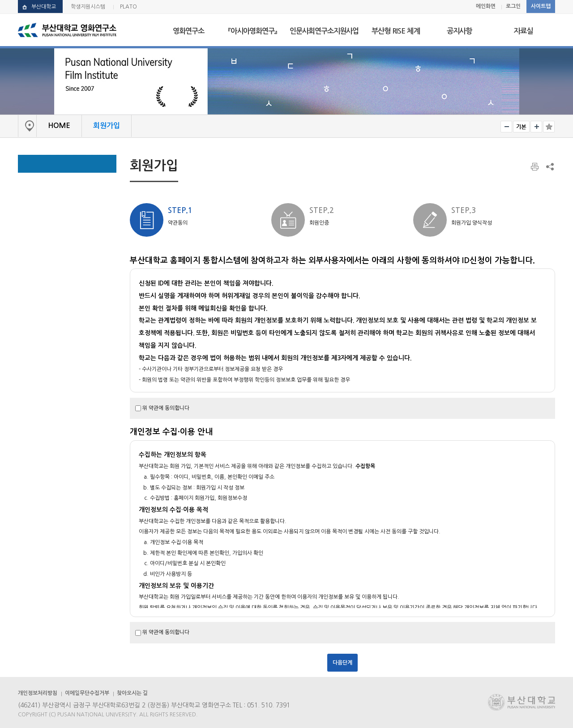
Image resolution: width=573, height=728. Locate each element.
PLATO (128, 7)
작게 (506, 127)
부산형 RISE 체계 (396, 31)
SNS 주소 (549, 166)
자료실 (523, 31)
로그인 (513, 6)
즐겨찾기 (549, 127)
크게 (536, 127)
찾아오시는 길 (132, 693)
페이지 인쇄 (535, 167)
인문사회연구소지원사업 (324, 31)
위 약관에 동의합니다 (166, 408)
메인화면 (486, 6)
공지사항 (459, 31)
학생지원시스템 (88, 7)
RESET (521, 127)
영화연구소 (188, 31)
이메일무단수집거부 (87, 693)
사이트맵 (541, 6)
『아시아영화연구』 (252, 31)
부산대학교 (44, 7)
